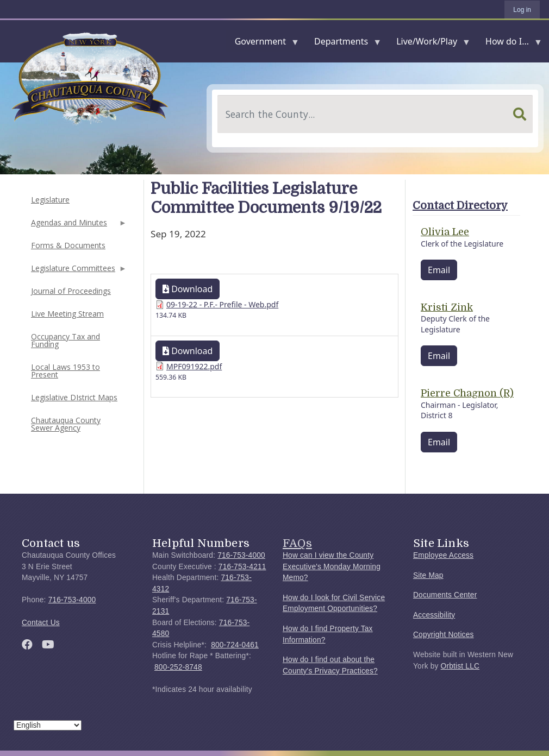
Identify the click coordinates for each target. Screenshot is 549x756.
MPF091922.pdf (194, 366)
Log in (522, 10)
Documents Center (445, 595)
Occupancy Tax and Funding (65, 340)
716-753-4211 (242, 567)
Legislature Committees (78, 271)
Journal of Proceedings (71, 291)
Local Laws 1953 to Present (65, 371)
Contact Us (41, 623)
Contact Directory (460, 206)
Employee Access (443, 555)
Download (188, 289)
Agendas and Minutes (78, 226)
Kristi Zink (447, 307)
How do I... (509, 44)
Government (263, 44)
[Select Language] (48, 725)
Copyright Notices (444, 635)
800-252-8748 (178, 667)
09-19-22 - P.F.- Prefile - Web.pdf (222, 304)
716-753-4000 (72, 600)
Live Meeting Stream (67, 314)
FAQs (297, 543)
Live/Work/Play (429, 44)
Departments (343, 44)
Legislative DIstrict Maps (74, 397)
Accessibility (434, 615)
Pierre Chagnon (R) (467, 393)
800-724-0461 (235, 645)
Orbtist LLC (460, 666)
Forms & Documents (68, 245)
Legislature (50, 200)
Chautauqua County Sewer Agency (66, 424)
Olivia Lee (445, 232)
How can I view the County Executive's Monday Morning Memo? (332, 566)
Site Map (428, 575)
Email (439, 270)
